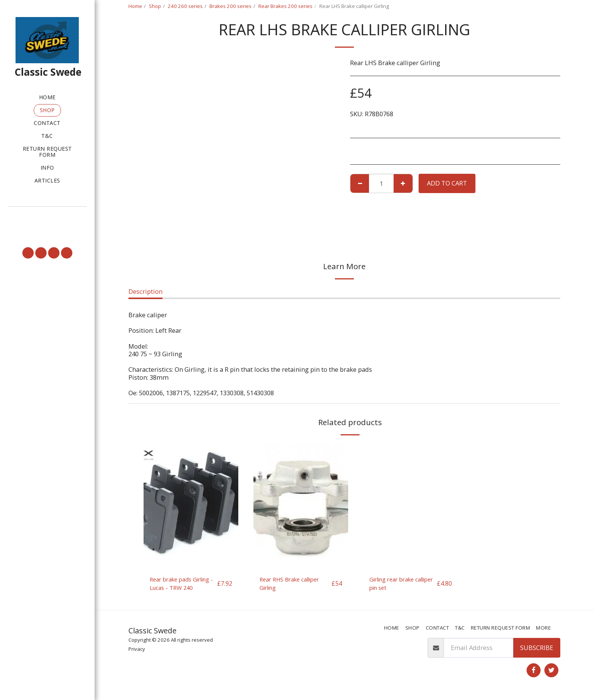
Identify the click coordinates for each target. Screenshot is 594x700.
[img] (191, 506)
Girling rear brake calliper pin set (395, 584)
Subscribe (537, 649)
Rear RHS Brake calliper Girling (294, 584)
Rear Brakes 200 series (285, 6)
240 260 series (185, 6)
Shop (155, 6)
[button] (47, 217)
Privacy (137, 651)
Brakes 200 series (231, 6)
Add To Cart (447, 183)
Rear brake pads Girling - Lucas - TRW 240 (180, 585)
